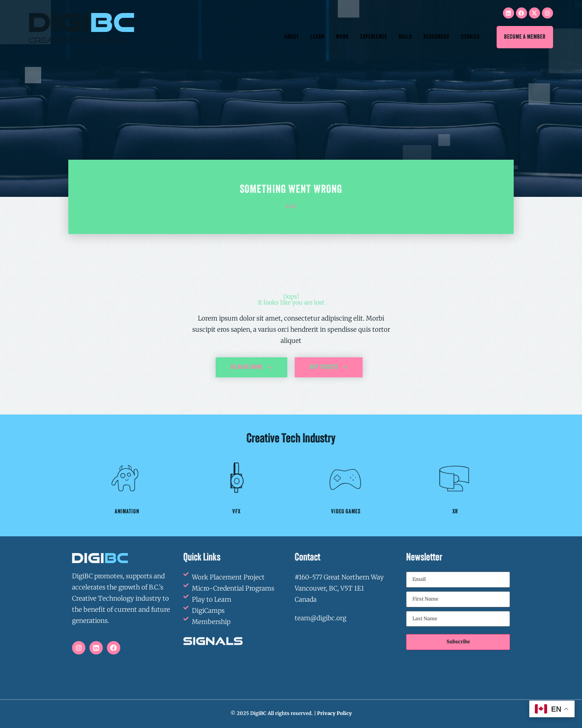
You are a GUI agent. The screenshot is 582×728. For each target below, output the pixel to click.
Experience (374, 37)
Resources (436, 37)
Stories (470, 37)
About (292, 37)
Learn (317, 37)
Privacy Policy (334, 713)
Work (342, 37)
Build (405, 37)
